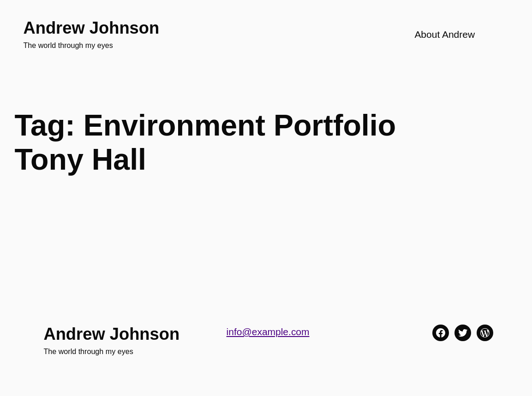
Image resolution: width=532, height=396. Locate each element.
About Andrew (445, 34)
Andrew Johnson (91, 28)
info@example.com (268, 332)
